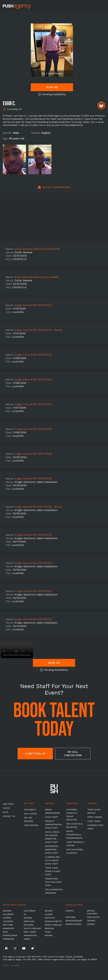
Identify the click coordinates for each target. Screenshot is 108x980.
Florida (7, 918)
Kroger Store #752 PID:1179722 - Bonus (38, 330)
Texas (48, 932)
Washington (30, 935)
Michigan (29, 925)
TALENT (6, 808)
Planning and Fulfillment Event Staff (52, 860)
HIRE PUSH (8, 804)
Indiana (49, 935)
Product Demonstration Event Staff (53, 825)
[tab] (54, 189)
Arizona (7, 911)
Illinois (49, 914)
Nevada (49, 911)
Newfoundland (74, 921)
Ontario (91, 921)
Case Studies (31, 825)
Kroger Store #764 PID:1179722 (33, 454)
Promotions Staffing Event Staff (53, 882)
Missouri (49, 928)
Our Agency (30, 810)
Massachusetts (53, 921)
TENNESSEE (9, 939)
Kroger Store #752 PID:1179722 (33, 305)
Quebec (91, 924)
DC (25, 914)
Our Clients (30, 814)
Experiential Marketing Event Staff (52, 850)
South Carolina (32, 928)
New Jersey (30, 932)
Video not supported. (17, 650)
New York (8, 925)
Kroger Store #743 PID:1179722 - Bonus (38, 507)
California (30, 911)
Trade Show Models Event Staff (53, 871)
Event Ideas (94, 821)
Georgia (28, 918)
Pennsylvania (10, 935)
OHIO (5, 932)
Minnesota (8, 928)
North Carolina (53, 925)
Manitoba (71, 917)
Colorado (8, 914)
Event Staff (52, 817)
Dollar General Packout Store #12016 (37, 249)
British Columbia (92, 912)
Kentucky (50, 918)
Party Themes (95, 817)
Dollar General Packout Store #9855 (36, 277)
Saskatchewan (73, 924)
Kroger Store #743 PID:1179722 (33, 479)
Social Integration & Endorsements (74, 835)
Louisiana (8, 921)
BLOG (5, 812)
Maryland (29, 921)
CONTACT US (9, 816)
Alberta (70, 911)
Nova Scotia (93, 917)
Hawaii (27, 939)
